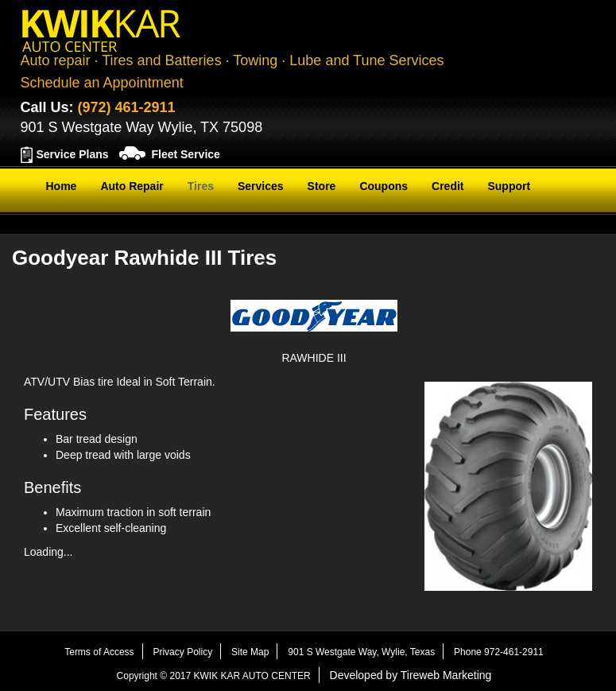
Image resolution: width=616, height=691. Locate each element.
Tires (201, 186)
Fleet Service (185, 154)
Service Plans (73, 154)
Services (261, 186)
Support (509, 186)
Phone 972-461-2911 (499, 652)
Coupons (384, 186)
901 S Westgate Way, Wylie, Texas (361, 652)
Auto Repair (132, 186)
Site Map (250, 652)
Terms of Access (99, 652)
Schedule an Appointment (102, 83)
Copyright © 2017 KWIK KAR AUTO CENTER (214, 676)
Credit (447, 186)
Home (62, 186)
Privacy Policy (182, 652)
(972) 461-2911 (127, 107)
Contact (67, 226)
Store (322, 186)
